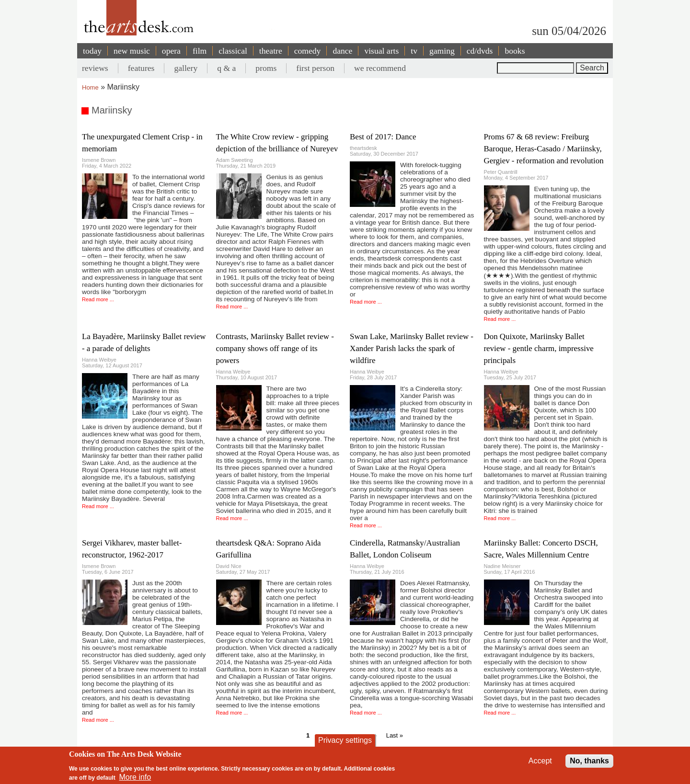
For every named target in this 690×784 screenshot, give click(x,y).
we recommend (380, 68)
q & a (226, 68)
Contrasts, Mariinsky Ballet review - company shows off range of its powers (275, 348)
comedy (308, 51)
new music (132, 51)
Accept (540, 761)
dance (342, 51)
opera (171, 51)
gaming (442, 51)
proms (266, 68)
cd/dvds (480, 51)
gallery (186, 68)
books (515, 51)
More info (135, 777)
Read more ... (98, 299)
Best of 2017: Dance (383, 137)
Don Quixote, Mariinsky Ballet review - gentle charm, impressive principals (539, 348)
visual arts (381, 51)
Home (90, 87)
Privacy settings (345, 740)
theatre (271, 51)
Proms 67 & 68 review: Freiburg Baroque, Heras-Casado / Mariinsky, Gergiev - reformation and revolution (544, 149)
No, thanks (589, 761)
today (92, 51)
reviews (95, 68)
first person (315, 68)
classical (233, 51)
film (200, 51)
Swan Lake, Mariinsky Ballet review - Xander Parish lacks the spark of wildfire (412, 348)
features (141, 68)
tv (414, 51)
